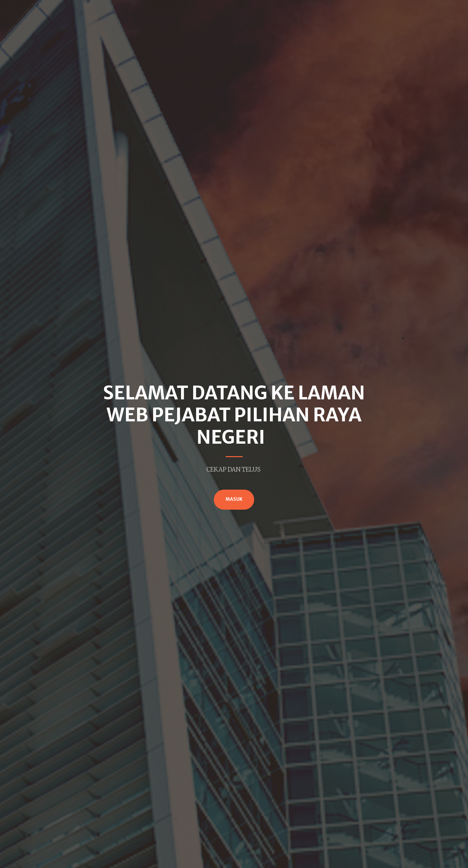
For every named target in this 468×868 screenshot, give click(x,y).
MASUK (234, 499)
